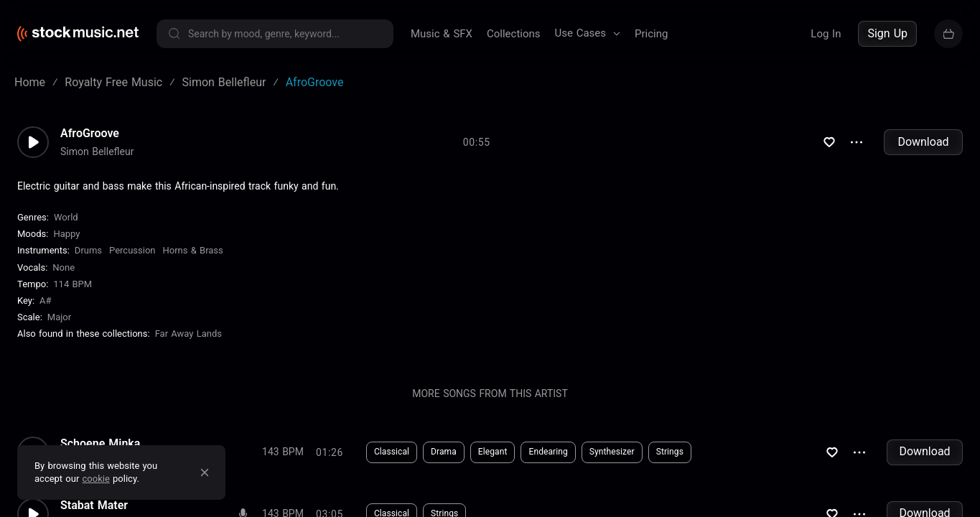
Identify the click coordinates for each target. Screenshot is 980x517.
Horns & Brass (193, 250)
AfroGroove (90, 134)
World (66, 217)
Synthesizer (612, 452)
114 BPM (73, 284)
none (64, 267)
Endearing (548, 452)
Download (923, 142)
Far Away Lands (188, 334)
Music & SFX (442, 34)
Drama (444, 452)
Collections (514, 34)
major (59, 317)
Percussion (132, 250)
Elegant (493, 452)
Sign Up (887, 33)
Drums (88, 250)
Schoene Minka (100, 444)
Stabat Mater (94, 506)
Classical (392, 452)
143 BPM (283, 452)
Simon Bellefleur (97, 152)
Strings (670, 452)
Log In (826, 34)
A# (46, 301)
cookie (96, 479)
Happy (66, 234)
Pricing (651, 34)
